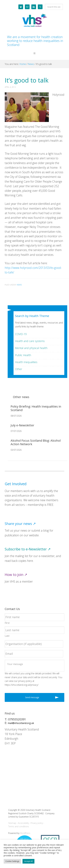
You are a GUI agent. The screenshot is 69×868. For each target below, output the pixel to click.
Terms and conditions (19, 826)
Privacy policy (37, 823)
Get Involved (16, 484)
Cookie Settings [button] (12, 861)
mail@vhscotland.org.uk (21, 723)
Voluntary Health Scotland (34, 21)
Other (19, 369)
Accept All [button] (28, 861)
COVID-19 (21, 334)
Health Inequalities (26, 362)
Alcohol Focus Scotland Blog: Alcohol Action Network (36, 442)
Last (7, 636)
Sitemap (12, 823)
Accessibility (23, 823)
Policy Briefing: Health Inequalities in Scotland (36, 408)
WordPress (25, 833)
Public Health (23, 355)
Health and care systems (30, 341)
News (19, 285)
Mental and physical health (31, 348)
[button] (34, 56)
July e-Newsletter (22, 425)
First (7, 623)
